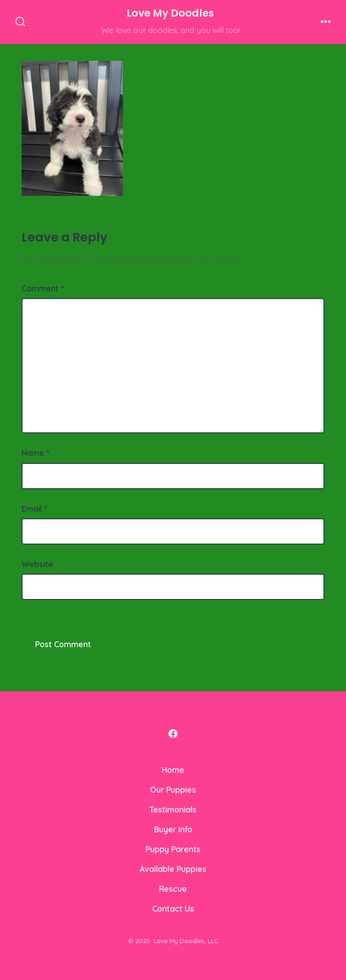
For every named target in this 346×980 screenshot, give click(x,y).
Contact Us (173, 908)
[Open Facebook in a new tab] (173, 734)
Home (173, 770)
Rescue (173, 889)
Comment (43, 288)
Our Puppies (173, 789)
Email (34, 508)
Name (35, 453)
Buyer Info (173, 829)
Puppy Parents (173, 849)
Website (37, 564)
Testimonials (173, 809)
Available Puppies (173, 869)
